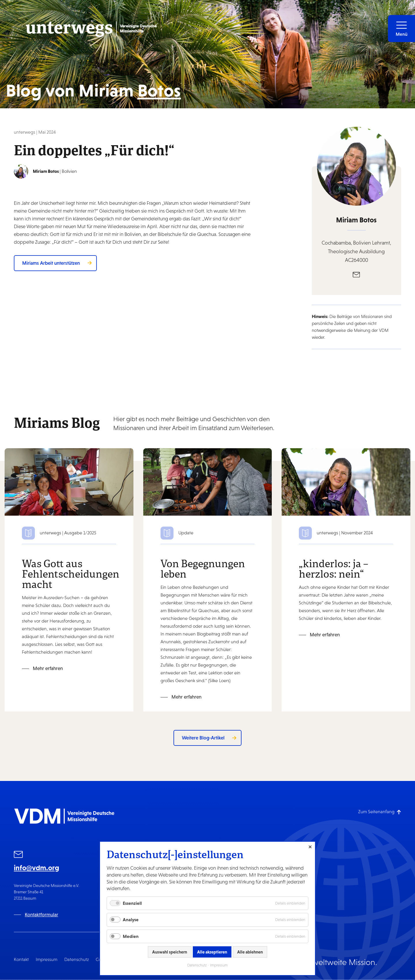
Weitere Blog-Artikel (203, 738)
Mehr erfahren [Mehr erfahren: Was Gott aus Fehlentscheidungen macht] (48, 668)
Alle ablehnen (250, 952)
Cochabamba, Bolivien (347, 243)
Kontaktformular (41, 915)
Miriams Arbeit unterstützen (51, 263)
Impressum (47, 959)
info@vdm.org (36, 868)
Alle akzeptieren (212, 952)
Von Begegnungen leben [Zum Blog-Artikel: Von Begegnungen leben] (203, 568)
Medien (131, 936)
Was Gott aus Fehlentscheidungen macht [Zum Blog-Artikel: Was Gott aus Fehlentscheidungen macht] (71, 574)
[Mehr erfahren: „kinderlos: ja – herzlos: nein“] (346, 482)
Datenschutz (77, 959)
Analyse (131, 920)
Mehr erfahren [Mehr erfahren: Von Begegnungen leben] (186, 697)
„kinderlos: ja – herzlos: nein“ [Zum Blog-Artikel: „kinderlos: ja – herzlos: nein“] (334, 568)
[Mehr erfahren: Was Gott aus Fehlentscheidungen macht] (69, 482)
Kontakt (21, 959)
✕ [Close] (310, 847)
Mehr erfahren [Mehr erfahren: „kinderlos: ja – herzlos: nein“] (325, 635)
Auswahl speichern (170, 952)
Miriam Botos (356, 220)
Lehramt (381, 243)
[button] (401, 29)
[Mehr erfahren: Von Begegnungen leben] (208, 482)
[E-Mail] (356, 274)
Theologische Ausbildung (356, 251)
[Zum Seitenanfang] (380, 812)
